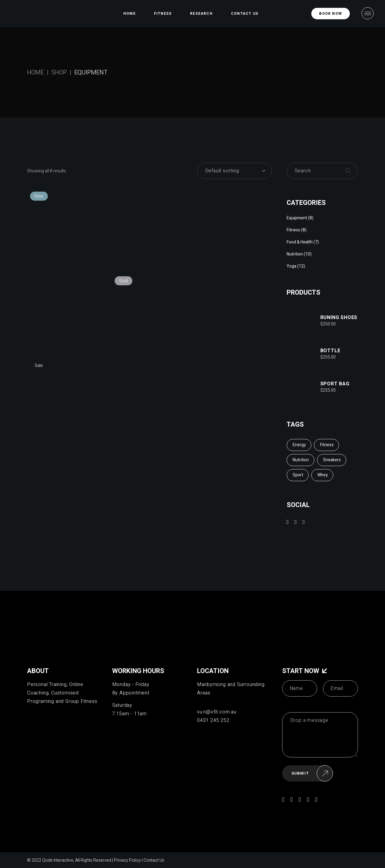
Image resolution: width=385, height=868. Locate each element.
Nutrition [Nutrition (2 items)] (301, 460)
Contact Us (154, 860)
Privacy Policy (127, 860)
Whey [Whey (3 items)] (323, 475)
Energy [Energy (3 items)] (299, 445)
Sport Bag (335, 384)
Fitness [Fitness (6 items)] (327, 445)
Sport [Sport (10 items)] (298, 475)
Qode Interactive (58, 860)
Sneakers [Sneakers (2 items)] (332, 460)
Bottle (330, 351)
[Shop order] (234, 171)
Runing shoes (339, 318)
